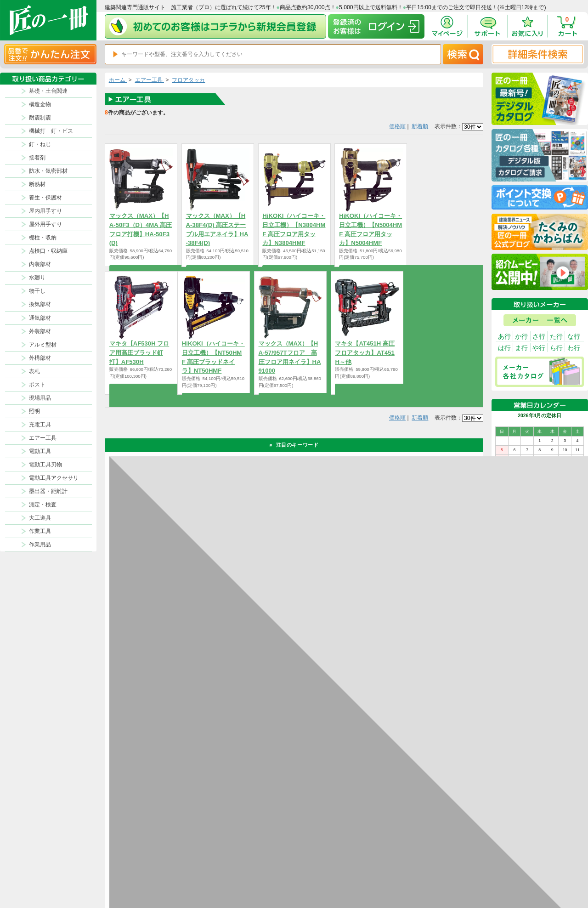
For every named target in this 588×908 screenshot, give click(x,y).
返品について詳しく (386, 610)
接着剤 (37, 158)
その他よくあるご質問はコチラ (402, 711)
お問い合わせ (370, 869)
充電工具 (40, 425)
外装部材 (40, 331)
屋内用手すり (45, 211)
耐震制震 (40, 118)
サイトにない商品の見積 (443, 869)
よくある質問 (370, 879)
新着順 (420, 126)
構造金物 (40, 104)
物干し (37, 291)
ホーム (118, 80)
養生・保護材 (45, 198)
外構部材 (40, 358)
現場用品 (40, 398)
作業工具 (40, 531)
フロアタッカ (188, 80)
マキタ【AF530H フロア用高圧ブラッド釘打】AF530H (139, 352)
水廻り (37, 278)
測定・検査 (43, 505)
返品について (327, 850)
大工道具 (40, 518)
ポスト (37, 385)
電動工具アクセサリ (54, 478)
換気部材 (40, 304)
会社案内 (322, 879)
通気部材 (40, 318)
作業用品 (40, 545)
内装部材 (40, 264)
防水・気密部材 (48, 171)
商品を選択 (141, 270)
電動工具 (40, 451)
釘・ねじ (40, 144)
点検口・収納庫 (48, 251)
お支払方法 (367, 850)
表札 (34, 371)
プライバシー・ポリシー (443, 850)
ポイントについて (332, 860)
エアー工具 (43, 438)
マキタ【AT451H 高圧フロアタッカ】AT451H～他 (365, 352)
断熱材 (37, 184)
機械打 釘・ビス (51, 131)
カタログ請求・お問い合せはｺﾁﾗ (404, 747)
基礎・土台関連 (48, 91)
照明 (34, 411)
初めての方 (325, 869)
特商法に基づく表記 (438, 860)
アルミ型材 (43, 345)
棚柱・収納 (43, 238)
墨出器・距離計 (48, 491)
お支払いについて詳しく (166, 782)
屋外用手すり (45, 224)
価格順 (397, 126)
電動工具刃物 (45, 465)
